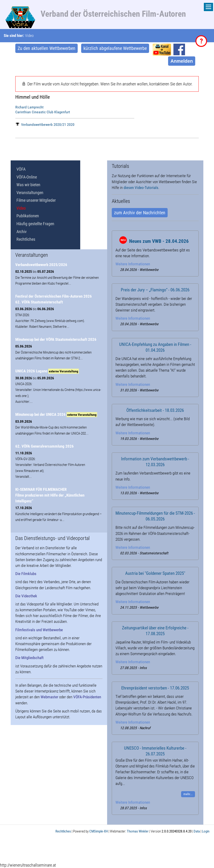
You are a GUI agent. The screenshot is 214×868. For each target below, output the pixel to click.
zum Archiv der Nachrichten (140, 213)
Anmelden (182, 61)
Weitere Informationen (133, 264)
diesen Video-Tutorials (141, 188)
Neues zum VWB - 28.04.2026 (159, 241)
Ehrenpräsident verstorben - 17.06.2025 (155, 688)
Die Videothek (26, 596)
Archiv (22, 232)
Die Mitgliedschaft (29, 658)
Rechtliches (26, 239)
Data (197, 831)
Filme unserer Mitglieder (36, 200)
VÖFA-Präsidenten (87, 697)
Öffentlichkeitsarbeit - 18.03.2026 (155, 410)
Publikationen (28, 216)
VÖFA (21, 169)
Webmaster (49, 697)
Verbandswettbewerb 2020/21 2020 (45, 125)
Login (206, 831)
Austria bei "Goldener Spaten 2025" (155, 573)
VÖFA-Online (27, 177)
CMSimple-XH (99, 831)
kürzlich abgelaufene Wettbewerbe (115, 48)
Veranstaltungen (30, 193)
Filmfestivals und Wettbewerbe (39, 630)
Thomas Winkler (138, 831)
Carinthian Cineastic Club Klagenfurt (43, 112)
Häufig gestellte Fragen (35, 224)
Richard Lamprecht (29, 107)
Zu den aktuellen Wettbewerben (46, 48)
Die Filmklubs (26, 574)
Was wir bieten (28, 185)
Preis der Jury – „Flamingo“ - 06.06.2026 (155, 290)
